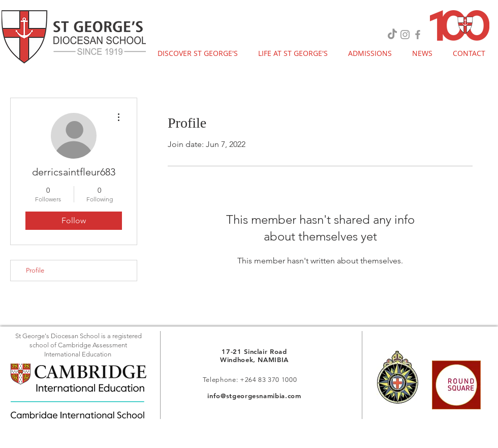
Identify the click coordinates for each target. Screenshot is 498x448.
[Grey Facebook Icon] (418, 35)
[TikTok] (392, 35)
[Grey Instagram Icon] (405, 35)
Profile (35, 270)
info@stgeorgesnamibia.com (254, 396)
